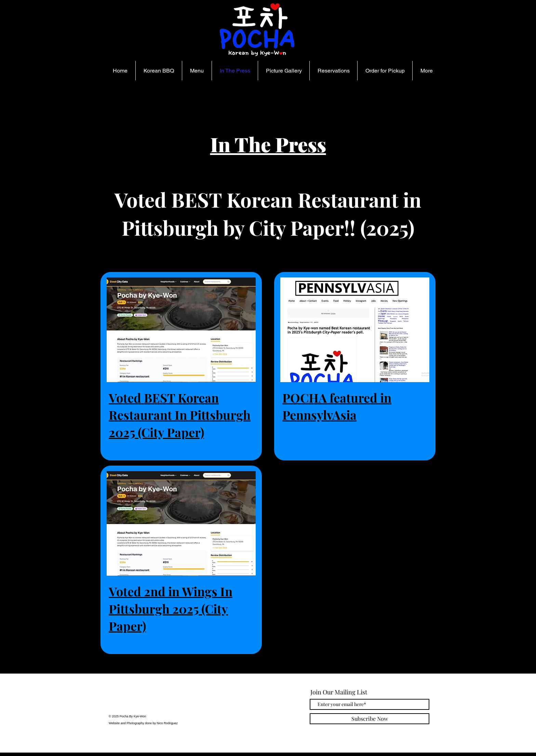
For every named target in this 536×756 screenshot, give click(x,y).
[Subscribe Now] (370, 719)
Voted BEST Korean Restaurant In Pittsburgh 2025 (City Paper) (180, 415)
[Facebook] (132, 702)
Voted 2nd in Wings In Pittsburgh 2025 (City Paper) (171, 608)
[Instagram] (115, 702)
